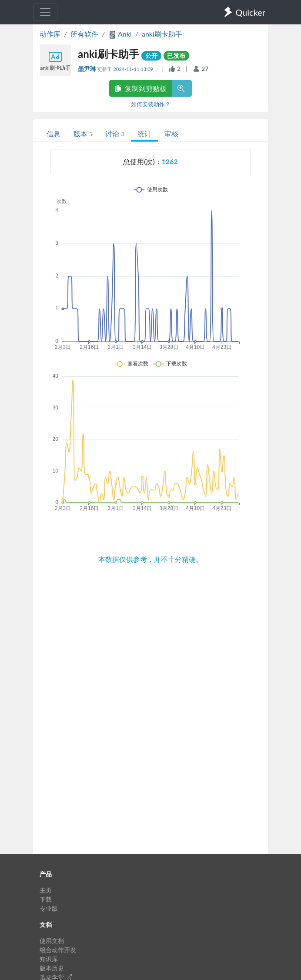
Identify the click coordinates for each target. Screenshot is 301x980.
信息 (54, 133)
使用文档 (52, 941)
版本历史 (52, 968)
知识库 (49, 959)
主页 (46, 890)
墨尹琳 (88, 69)
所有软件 (84, 34)
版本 (83, 133)
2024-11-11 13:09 (134, 69)
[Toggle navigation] (45, 12)
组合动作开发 (58, 950)
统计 (144, 133)
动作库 (50, 34)
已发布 (176, 56)
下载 (46, 899)
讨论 (115, 133)
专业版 (49, 908)
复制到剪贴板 (140, 88)
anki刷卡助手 (162, 34)
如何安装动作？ (151, 104)
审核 (171, 133)
